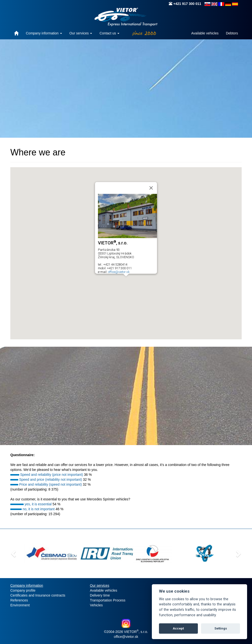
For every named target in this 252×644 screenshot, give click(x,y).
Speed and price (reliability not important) (51, 479)
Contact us (109, 33)
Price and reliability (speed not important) (50, 484)
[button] (126, 281)
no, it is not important (39, 509)
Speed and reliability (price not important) (52, 475)
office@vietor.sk (119, 272)
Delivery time (100, 595)
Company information (44, 33)
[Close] (151, 188)
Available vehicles (205, 33)
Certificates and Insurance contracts (38, 595)
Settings (221, 628)
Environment (20, 605)
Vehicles (96, 605)
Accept (178, 628)
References (19, 600)
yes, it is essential (38, 504)
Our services (81, 33)
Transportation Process (108, 600)
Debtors (232, 33)
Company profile (23, 590)
